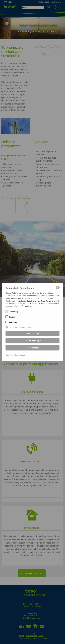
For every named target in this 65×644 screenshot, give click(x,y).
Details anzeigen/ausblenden (20, 327)
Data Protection (12, 355)
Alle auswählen (32, 348)
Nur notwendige (33, 334)
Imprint (22, 355)
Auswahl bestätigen (32, 341)
